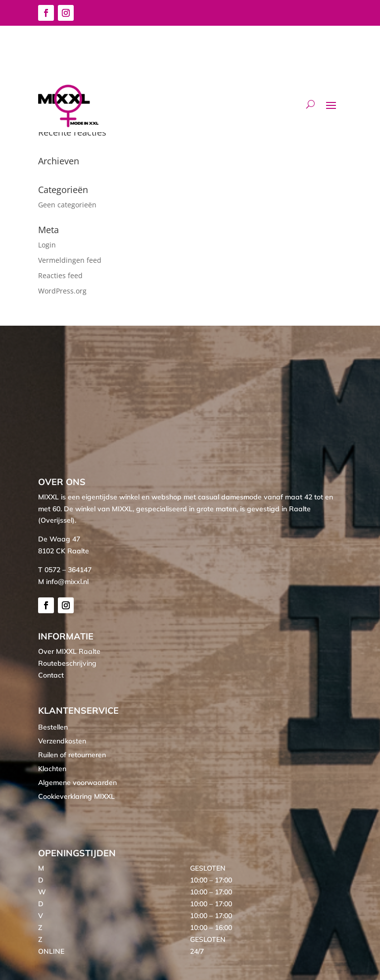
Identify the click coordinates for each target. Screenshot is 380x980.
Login (47, 245)
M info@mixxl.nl (63, 582)
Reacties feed (60, 275)
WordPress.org (62, 291)
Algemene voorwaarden (77, 783)
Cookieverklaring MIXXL (76, 796)
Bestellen (53, 727)
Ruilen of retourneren (72, 755)
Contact (51, 675)
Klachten (52, 769)
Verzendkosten (62, 741)
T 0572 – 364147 (65, 570)
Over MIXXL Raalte (69, 651)
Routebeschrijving (67, 663)
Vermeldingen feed (70, 260)
